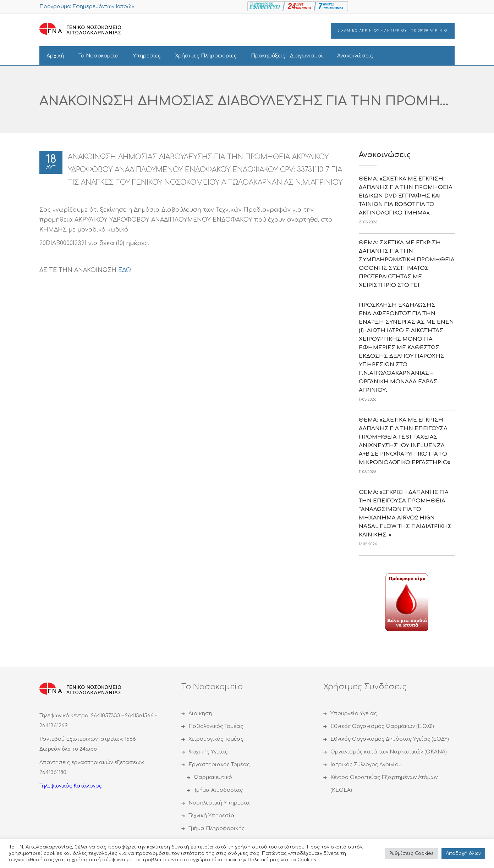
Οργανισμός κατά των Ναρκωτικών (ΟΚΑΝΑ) (389, 752)
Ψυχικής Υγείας (208, 752)
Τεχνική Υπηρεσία (212, 816)
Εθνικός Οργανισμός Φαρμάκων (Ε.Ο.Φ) (382, 726)
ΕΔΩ (125, 270)
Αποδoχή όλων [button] (463, 853)
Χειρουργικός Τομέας (216, 739)
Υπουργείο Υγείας (354, 714)
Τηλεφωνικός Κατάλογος (71, 786)
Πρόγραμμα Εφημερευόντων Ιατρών (87, 7)
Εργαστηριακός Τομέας (219, 765)
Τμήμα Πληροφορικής (216, 828)
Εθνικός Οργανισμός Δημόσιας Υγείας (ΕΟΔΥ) (390, 739)
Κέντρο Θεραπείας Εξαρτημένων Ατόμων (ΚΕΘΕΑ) (384, 784)
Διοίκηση (200, 714)
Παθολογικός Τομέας (216, 726)
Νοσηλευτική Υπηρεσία (219, 803)
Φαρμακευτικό (213, 777)
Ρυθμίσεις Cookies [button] (411, 853)
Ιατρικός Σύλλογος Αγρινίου (366, 765)
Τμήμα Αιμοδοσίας (218, 790)
